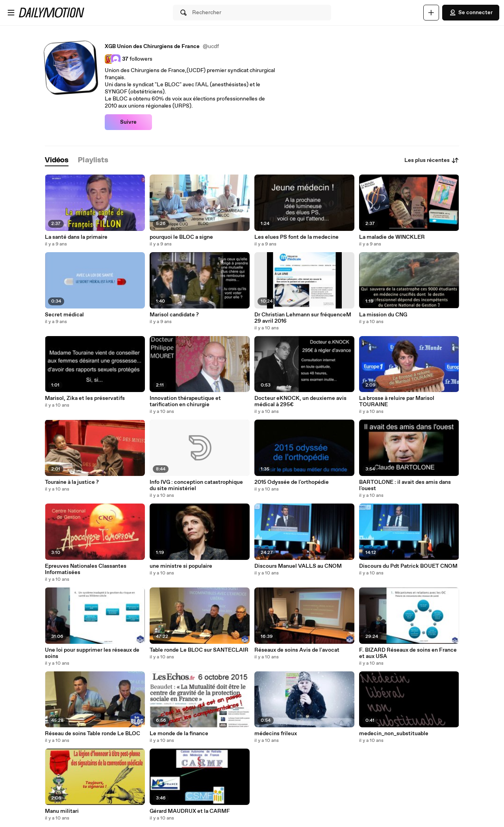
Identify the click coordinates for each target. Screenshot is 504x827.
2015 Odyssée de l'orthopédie (292, 482)
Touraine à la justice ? (72, 482)
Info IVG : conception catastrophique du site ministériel (196, 485)
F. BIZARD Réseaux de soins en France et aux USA (408, 653)
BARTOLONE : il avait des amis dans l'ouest (405, 485)
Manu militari (62, 811)
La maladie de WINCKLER (392, 237)
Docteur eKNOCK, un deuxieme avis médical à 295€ (300, 401)
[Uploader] (431, 13)
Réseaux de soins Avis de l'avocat (297, 650)
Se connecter (471, 13)
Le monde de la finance (179, 734)
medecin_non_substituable (394, 734)
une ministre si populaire (181, 566)
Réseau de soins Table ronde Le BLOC (93, 734)
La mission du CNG (383, 315)
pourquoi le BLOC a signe (181, 237)
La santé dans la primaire (76, 237)
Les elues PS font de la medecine (296, 237)
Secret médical (64, 315)
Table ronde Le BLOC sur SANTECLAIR (199, 650)
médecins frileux (276, 734)
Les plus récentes (432, 160)
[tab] (57, 161)
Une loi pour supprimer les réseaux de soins (92, 653)
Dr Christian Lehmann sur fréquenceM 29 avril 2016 (303, 318)
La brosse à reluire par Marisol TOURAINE (397, 401)
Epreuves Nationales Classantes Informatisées (86, 569)
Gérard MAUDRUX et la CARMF (190, 811)
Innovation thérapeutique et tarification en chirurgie (185, 401)
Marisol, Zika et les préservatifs (85, 398)
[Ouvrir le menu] (11, 13)
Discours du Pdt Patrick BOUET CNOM (408, 566)
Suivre (128, 122)
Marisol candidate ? (174, 315)
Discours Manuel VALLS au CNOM (298, 566)
